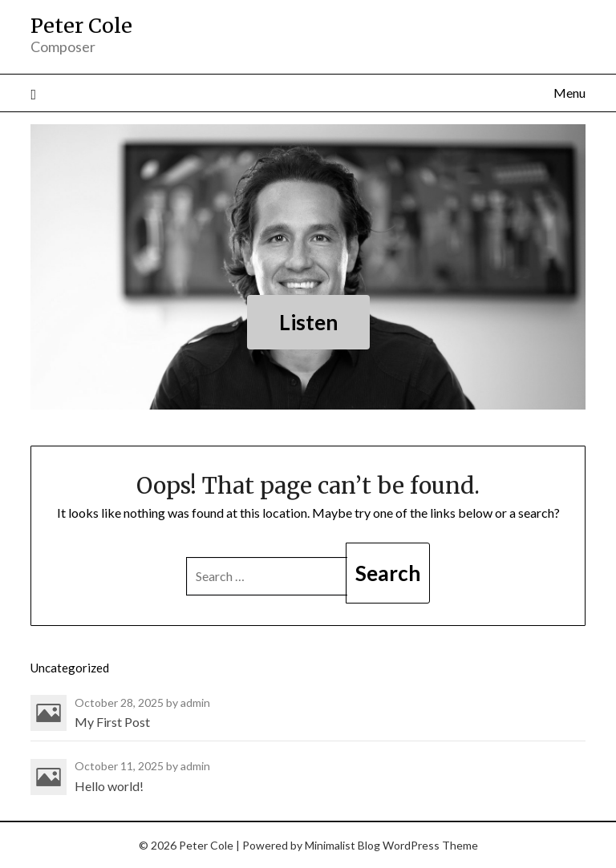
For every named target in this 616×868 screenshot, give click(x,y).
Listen (308, 322)
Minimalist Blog (342, 845)
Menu (569, 93)
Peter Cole (81, 26)
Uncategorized (70, 668)
